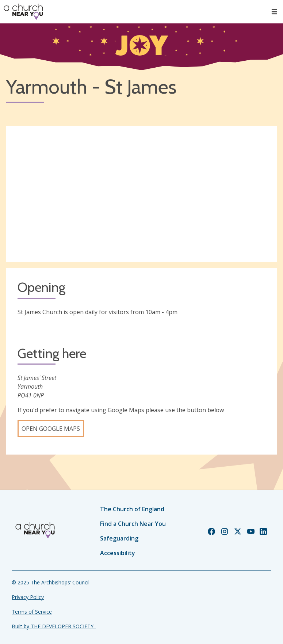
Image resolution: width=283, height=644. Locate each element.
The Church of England (132, 509)
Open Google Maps (51, 429)
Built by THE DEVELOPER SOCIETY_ (54, 626)
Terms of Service (32, 612)
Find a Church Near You (133, 524)
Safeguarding (119, 538)
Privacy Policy (28, 597)
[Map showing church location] (141, 194)
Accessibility (118, 553)
